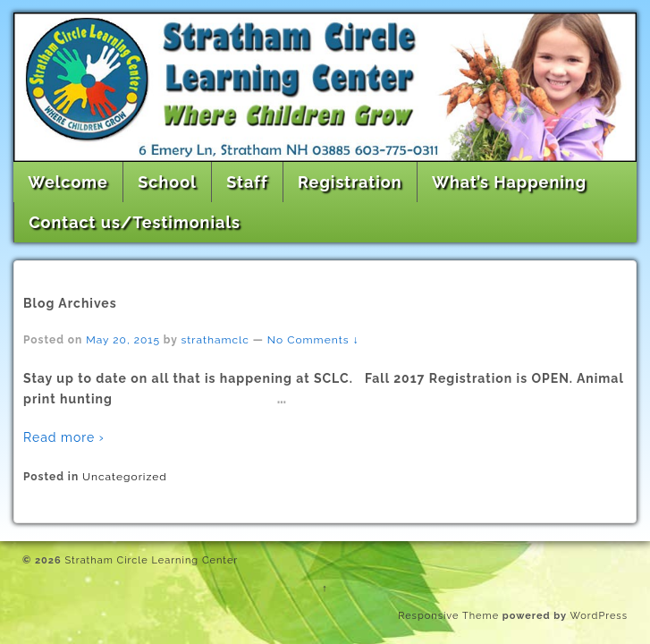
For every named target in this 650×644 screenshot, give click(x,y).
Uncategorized (125, 477)
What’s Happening (509, 182)
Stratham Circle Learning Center (150, 560)
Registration (350, 182)
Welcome (68, 182)
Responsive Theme (448, 616)
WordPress (599, 616)
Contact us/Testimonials (135, 222)
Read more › (64, 437)
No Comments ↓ (313, 340)
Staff (247, 182)
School (167, 182)
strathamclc (215, 340)
